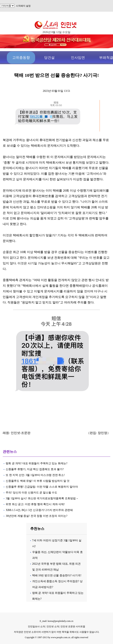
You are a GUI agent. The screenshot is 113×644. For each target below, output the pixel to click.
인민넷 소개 (52, 626)
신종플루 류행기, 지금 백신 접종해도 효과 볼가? (35, 469)
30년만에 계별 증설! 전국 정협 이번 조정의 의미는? (37, 516)
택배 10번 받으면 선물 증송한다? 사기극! (57, 575)
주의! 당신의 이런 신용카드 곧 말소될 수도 (31, 493)
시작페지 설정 (23, 6)
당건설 (49, 58)
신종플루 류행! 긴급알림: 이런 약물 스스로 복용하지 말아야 (42, 487)
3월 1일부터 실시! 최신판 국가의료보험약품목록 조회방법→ (42, 498)
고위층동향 (21, 58)
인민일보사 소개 (36, 626)
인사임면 (78, 58)
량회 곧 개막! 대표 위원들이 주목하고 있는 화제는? (37, 463)
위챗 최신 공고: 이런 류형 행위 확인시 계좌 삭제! (35, 504)
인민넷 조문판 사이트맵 (73, 626)
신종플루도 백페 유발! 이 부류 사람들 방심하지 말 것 (38, 481)
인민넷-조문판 (21, 433)
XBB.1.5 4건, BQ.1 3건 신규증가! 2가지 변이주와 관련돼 (39, 510)
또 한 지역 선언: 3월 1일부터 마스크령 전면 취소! (35, 475)
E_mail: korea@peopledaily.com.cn (57, 621)
